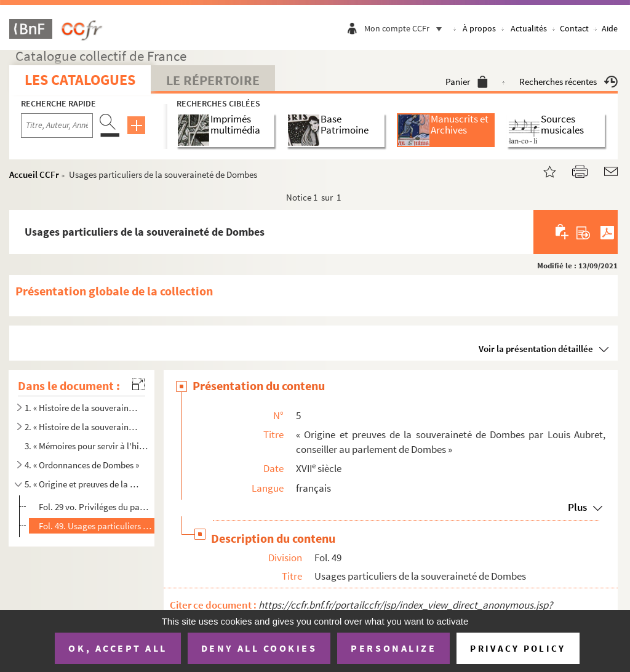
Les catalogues (80, 80)
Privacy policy (518, 648)
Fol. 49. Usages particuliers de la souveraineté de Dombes (95, 526)
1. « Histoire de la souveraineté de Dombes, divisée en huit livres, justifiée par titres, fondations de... (82, 408)
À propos (479, 28)
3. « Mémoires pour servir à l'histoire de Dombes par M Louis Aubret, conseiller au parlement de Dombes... (87, 446)
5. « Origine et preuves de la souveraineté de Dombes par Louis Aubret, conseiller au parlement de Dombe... (82, 484)
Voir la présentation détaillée (536, 349)
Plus (577, 507)
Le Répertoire (213, 80)
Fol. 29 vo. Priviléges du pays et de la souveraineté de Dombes (95, 507)
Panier (467, 82)
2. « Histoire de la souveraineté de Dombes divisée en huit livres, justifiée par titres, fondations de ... (82, 427)
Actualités (529, 28)
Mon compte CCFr (406, 28)
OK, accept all (118, 648)
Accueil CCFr (34, 174)
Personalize (393, 648)
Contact (574, 28)
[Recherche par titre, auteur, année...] (57, 126)
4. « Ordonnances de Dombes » (82, 465)
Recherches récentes (568, 82)
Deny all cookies (259, 648)
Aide (610, 28)
